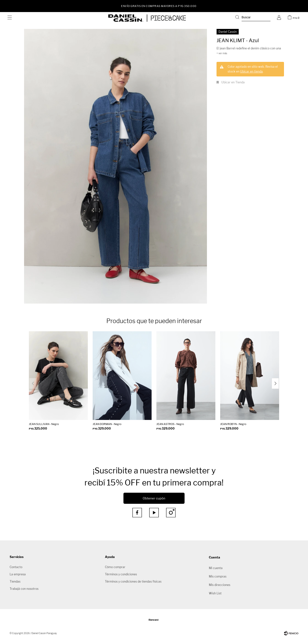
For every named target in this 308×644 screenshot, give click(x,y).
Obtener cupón (154, 498)
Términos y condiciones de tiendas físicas (133, 581)
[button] (275, 383)
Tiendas (15, 581)
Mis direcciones (220, 585)
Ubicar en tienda (251, 71)
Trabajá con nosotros (24, 589)
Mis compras (218, 576)
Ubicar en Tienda (233, 82)
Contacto (16, 567)
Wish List (215, 593)
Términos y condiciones (121, 574)
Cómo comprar (115, 567)
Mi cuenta (216, 568)
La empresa (18, 574)
